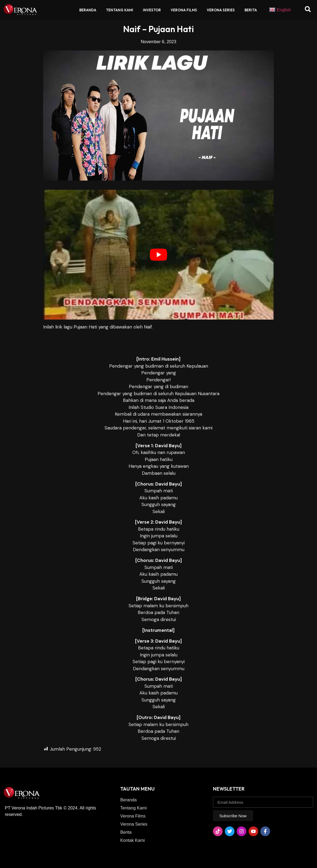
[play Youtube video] (158, 255)
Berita (251, 10)
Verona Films (184, 10)
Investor (152, 10)
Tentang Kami (120, 10)
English (280, 10)
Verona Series (221, 10)
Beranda (88, 10)
